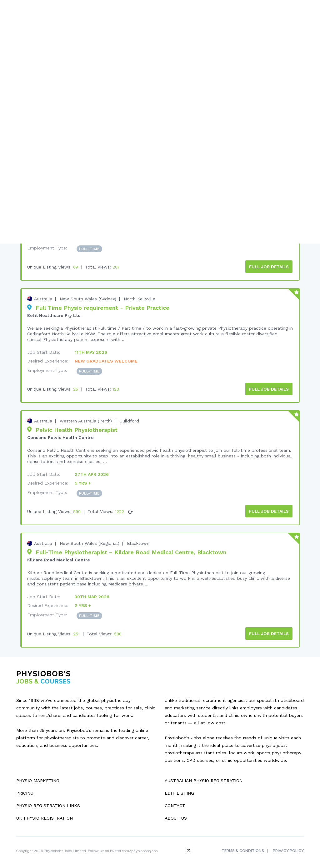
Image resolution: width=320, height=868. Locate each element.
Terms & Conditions (242, 846)
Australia (43, 297)
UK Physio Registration (45, 814)
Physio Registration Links (48, 801)
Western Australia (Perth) (86, 418)
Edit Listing (179, 789)
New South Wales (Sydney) (88, 297)
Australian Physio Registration (204, 776)
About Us (176, 814)
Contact (175, 801)
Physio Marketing (38, 776)
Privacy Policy (288, 846)
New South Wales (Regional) (90, 540)
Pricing (25, 789)
